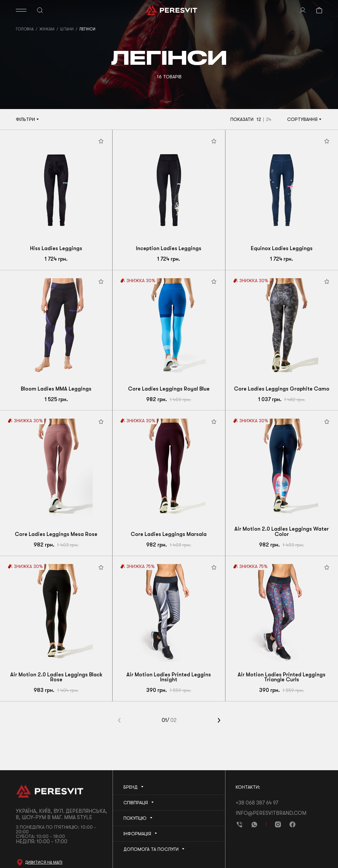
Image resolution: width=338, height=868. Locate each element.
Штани (67, 29)
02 (173, 720)
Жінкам (47, 29)
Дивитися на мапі (44, 862)
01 (164, 720)
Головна (25, 29)
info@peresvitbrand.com (271, 813)
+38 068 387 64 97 (257, 803)
